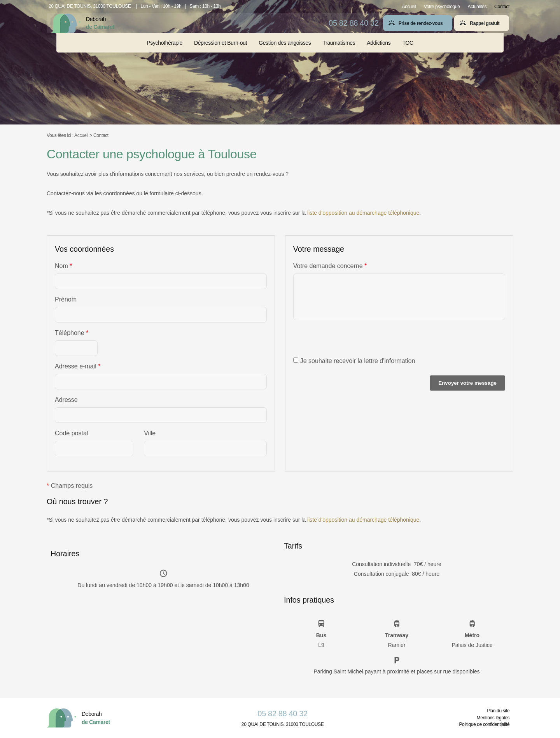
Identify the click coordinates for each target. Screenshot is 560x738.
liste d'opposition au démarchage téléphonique (363, 213)
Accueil (409, 7)
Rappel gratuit (481, 28)
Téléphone (72, 333)
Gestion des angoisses (285, 51)
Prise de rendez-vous (417, 28)
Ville (150, 433)
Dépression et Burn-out (220, 51)
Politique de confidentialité (484, 724)
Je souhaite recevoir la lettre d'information (354, 361)
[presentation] (352, 342)
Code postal (71, 433)
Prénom (66, 299)
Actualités (477, 7)
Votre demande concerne (330, 266)
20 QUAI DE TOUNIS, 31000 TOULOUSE (90, 6)
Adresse (66, 400)
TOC (408, 51)
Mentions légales (493, 718)
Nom (63, 266)
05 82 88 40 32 (350, 28)
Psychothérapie (164, 51)
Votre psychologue (442, 7)
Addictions (379, 51)
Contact (502, 7)
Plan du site (498, 711)
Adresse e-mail (78, 366)
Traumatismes (339, 51)
